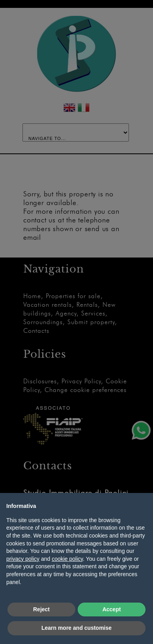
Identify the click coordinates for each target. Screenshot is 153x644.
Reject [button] (41, 609)
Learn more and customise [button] (76, 628)
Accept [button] (112, 609)
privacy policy (23, 559)
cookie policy (67, 559)
